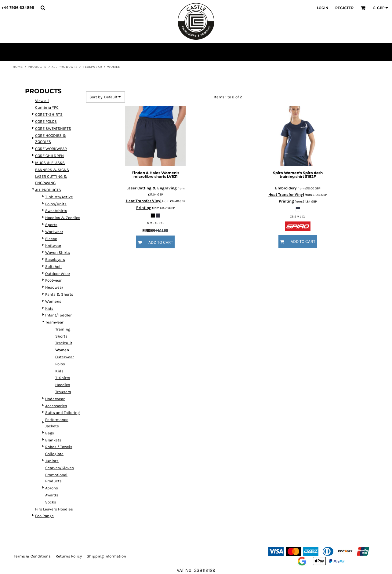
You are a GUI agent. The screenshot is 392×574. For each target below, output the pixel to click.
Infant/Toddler (58, 315)
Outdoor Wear (58, 274)
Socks (51, 502)
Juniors (52, 461)
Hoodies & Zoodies (63, 218)
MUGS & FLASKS (50, 163)
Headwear (54, 287)
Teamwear (92, 67)
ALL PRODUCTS (65, 67)
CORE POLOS (46, 121)
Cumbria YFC (47, 107)
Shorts (61, 336)
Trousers (63, 392)
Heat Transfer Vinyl (144, 201)
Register (344, 8)
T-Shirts (63, 378)
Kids (49, 308)
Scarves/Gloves (60, 468)
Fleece (51, 239)
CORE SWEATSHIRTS (53, 128)
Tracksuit (64, 343)
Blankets (53, 440)
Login (323, 8)
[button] (43, 8)
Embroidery (286, 188)
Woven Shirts (58, 252)
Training (63, 329)
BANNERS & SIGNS (52, 170)
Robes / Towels (59, 447)
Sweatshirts (56, 211)
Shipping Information (106, 556)
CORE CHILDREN (49, 156)
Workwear (54, 232)
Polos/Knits (56, 204)
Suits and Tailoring (62, 413)
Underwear (55, 399)
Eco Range (44, 516)
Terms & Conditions (32, 556)
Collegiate (54, 454)
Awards (52, 495)
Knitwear (53, 245)
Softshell (53, 267)
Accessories (56, 406)
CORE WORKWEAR (51, 149)
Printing (144, 208)
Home (18, 67)
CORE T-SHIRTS (49, 114)
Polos (60, 364)
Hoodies (63, 385)
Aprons (52, 488)
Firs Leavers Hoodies (54, 509)
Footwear (53, 280)
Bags (50, 433)
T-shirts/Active (59, 197)
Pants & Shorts (59, 294)
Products (37, 67)
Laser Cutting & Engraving (152, 188)
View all (42, 101)
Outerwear (65, 357)
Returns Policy (69, 556)
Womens (53, 301)
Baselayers (55, 260)
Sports (51, 225)
